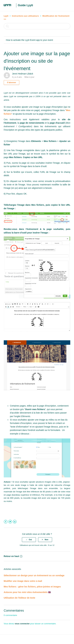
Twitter (10, 522)
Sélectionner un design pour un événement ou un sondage (34, 575)
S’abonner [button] (12, 83)
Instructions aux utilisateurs (25, 16)
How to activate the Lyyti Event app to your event (29, 40)
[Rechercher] (37, 26)
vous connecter (22, 624)
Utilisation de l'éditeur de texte (19, 598)
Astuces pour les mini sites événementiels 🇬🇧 (27, 592)
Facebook (6, 522)
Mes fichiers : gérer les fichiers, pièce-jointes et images (32, 587)
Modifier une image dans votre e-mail (23, 581)
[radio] (29, 540)
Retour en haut (13, 556)
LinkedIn (15, 522)
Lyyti (6, 16)
